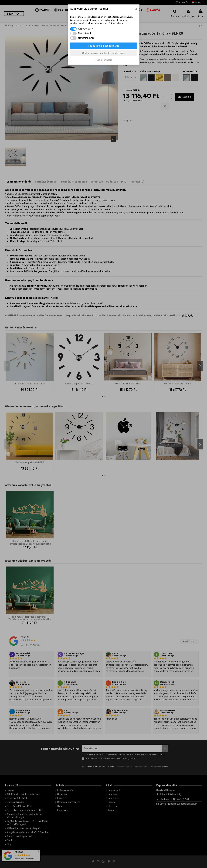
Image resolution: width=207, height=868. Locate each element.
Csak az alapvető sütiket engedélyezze (103, 53)
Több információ (104, 60)
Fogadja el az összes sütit (103, 46)
